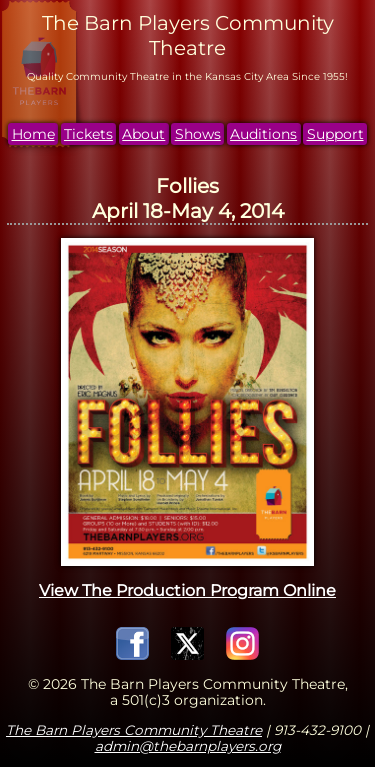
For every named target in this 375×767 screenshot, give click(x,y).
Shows (198, 134)
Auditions (263, 134)
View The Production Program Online (187, 590)
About (143, 134)
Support (335, 134)
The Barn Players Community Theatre (134, 730)
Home (33, 134)
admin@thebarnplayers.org (188, 746)
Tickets (88, 134)
